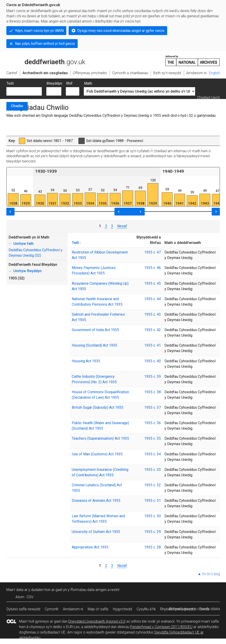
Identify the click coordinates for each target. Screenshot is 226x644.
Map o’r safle (98, 609)
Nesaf (122, 226)
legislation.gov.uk (42, 60)
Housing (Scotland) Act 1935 (94, 345)
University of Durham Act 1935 (96, 532)
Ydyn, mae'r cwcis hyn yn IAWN (39, 31)
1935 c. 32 (153, 485)
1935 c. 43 (153, 314)
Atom (20, 597)
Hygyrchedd (122, 609)
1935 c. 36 (153, 423)
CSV (30, 597)
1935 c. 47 (153, 252)
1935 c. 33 (153, 470)
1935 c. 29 (153, 532)
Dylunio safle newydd (23, 609)
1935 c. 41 (153, 345)
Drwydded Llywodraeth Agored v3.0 (97, 621)
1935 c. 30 (153, 516)
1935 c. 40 (153, 361)
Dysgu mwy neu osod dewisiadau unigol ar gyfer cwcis (121, 31)
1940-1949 (173, 171)
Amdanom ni (73, 609)
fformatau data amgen (88, 590)
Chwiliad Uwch (209, 98)
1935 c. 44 (153, 299)
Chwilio (17, 106)
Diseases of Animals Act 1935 (96, 501)
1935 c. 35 (153, 438)
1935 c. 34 (153, 454)
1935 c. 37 (153, 407)
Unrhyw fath (21, 244)
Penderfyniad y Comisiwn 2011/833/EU (161, 627)
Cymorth (52, 609)
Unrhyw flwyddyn (25, 271)
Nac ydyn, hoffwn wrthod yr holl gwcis (45, 44)
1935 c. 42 (153, 330)
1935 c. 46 (153, 268)
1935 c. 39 (153, 377)
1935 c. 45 (153, 283)
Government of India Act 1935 (95, 330)
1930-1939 (46, 171)
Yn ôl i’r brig (211, 574)
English (214, 73)
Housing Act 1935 (86, 361)
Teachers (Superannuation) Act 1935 (100, 438)
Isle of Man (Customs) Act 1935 (97, 454)
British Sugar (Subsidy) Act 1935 (98, 407)
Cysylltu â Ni (146, 609)
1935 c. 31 (153, 501)
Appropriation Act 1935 (90, 547)
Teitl (75, 243)
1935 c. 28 (153, 547)
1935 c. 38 (153, 392)
